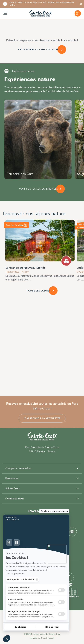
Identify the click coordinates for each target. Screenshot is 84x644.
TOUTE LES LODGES (39, 291)
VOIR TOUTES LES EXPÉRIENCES (39, 189)
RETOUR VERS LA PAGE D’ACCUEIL (39, 50)
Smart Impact (48, 638)
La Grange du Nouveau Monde (25, 268)
